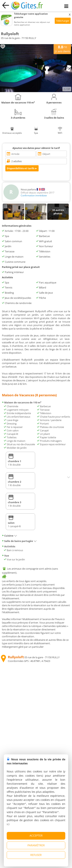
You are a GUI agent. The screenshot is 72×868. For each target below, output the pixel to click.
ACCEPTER (36, 835)
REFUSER (36, 855)
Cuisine (10, 536)
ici (8, 824)
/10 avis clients (62, 49)
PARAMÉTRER (36, 845)
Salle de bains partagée (19, 541)
